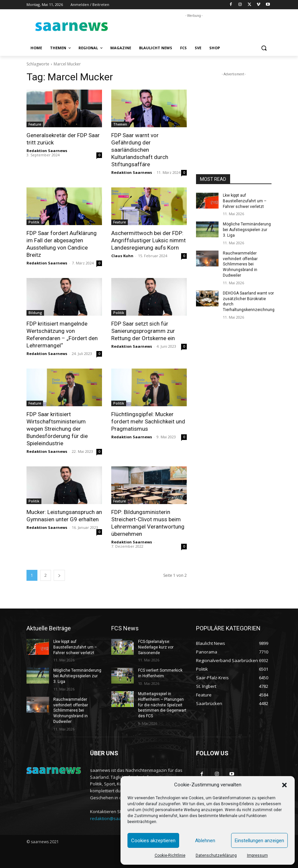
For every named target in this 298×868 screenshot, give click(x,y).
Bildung (35, 313)
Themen (120, 124)
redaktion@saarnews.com (117, 818)
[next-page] (59, 575)
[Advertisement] (194, 29)
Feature (35, 124)
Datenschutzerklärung (216, 855)
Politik (34, 222)
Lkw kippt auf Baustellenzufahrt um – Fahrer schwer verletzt (245, 201)
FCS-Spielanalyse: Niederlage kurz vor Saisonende (156, 647)
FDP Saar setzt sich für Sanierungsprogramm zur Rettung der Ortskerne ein (143, 331)
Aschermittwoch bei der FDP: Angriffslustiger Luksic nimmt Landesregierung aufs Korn (149, 240)
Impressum (257, 855)
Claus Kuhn (122, 256)
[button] (284, 785)
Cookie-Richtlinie (170, 855)
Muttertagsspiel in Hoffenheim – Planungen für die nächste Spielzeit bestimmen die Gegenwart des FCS (162, 705)
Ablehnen (205, 841)
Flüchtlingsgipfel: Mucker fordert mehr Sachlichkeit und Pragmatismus (148, 421)
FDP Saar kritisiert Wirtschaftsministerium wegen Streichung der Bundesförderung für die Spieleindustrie (57, 429)
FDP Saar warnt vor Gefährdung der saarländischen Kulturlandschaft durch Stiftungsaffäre (140, 150)
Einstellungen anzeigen (259, 841)
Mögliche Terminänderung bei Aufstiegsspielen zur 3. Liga (247, 230)
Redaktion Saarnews (47, 151)
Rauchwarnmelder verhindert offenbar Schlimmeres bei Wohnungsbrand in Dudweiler (240, 264)
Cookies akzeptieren (153, 841)
